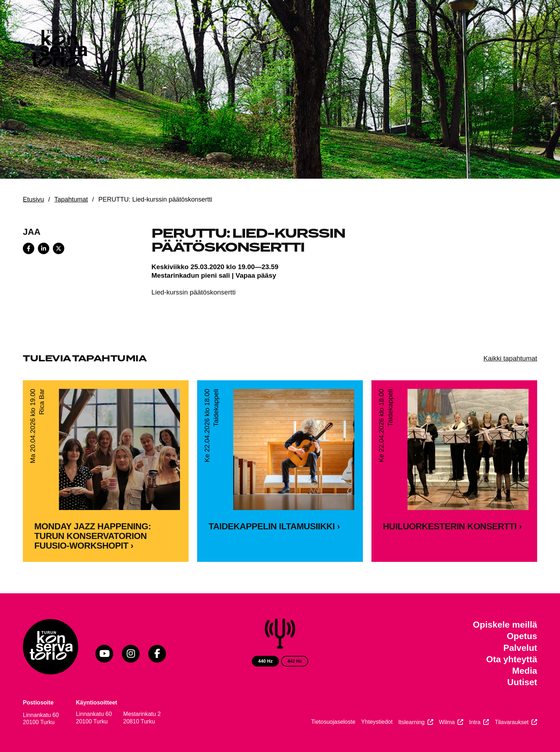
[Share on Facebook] (29, 248)
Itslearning (411, 722)
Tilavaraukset (512, 722)
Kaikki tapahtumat (510, 358)
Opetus (522, 636)
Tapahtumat (71, 199)
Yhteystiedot (377, 722)
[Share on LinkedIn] (44, 248)
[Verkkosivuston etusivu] (59, 50)
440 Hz (266, 661)
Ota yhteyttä (512, 659)
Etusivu (33, 199)
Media (525, 671)
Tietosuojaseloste (333, 722)
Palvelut (520, 648)
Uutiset (522, 682)
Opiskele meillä (505, 625)
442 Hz (295, 661)
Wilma (447, 722)
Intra (475, 722)
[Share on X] (59, 248)
